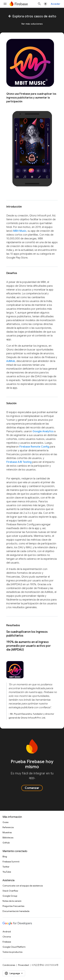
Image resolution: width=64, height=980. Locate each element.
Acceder (56, 4)
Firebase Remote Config (34, 447)
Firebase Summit (11, 862)
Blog (5, 856)
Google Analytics (43, 431)
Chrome (7, 937)
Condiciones (9, 965)
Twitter (6, 867)
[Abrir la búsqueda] (39, 4)
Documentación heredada (16, 911)
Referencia (8, 827)
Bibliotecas (8, 838)
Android (7, 932)
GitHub (6, 843)
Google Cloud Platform (14, 947)
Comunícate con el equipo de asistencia (23, 886)
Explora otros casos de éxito (32, 16)
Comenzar (32, 788)
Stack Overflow (10, 891)
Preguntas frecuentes (13, 906)
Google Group (10, 896)
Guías (5, 822)
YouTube (7, 872)
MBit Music (20, 231)
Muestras (7, 832)
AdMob (11, 361)
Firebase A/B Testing (19, 462)
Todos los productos (12, 952)
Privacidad (23, 965)
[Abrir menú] (5, 4)
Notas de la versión (12, 901)
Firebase (7, 942)
